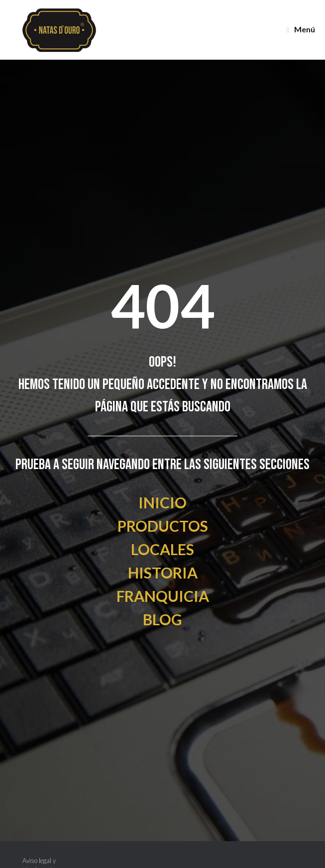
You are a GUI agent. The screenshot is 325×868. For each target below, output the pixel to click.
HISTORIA (163, 573)
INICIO (162, 502)
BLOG (162, 619)
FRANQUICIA (163, 596)
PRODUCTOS (163, 526)
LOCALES (162, 549)
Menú (301, 29)
